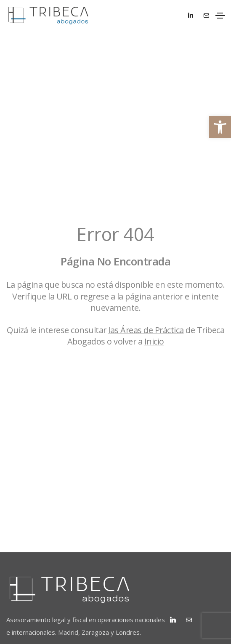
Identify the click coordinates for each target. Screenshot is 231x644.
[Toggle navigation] (220, 16)
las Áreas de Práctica (146, 330)
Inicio (154, 341)
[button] (220, 127)
